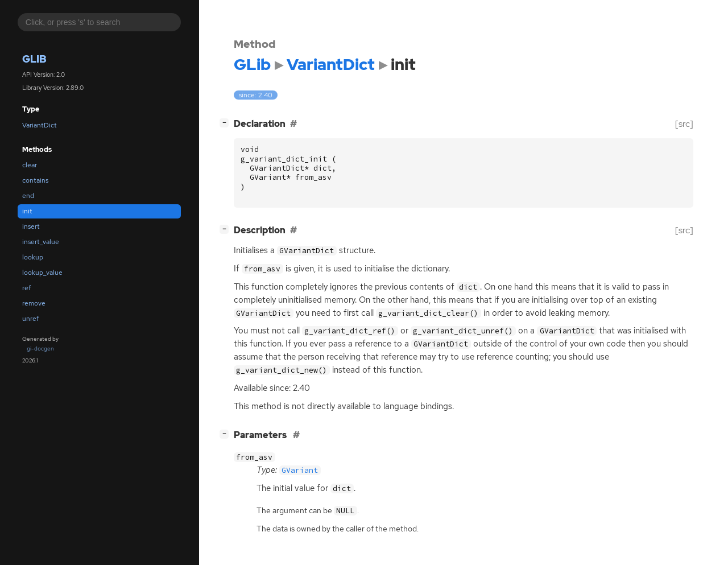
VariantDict (40, 125)
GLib (34, 59)
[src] (684, 124)
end (28, 196)
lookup (33, 257)
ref (26, 288)
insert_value (41, 242)
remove (34, 303)
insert (31, 226)
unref (30, 319)
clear (30, 165)
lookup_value (42, 273)
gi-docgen (40, 349)
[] (226, 123)
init (27, 211)
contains (35, 180)
